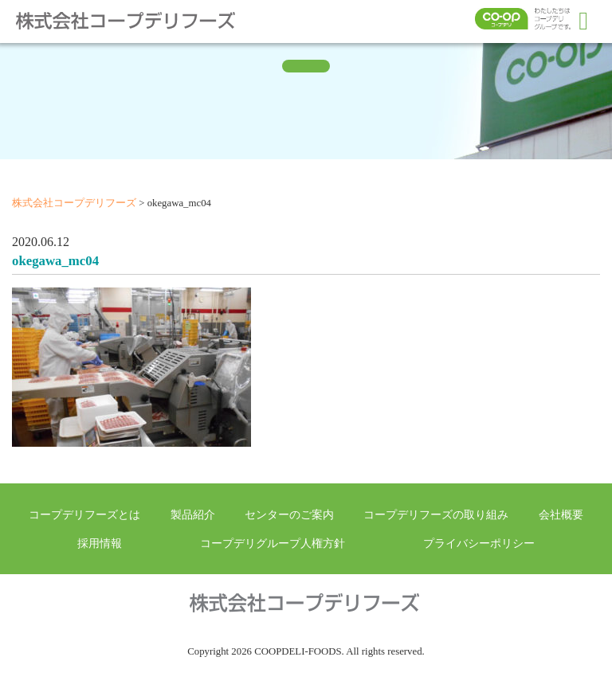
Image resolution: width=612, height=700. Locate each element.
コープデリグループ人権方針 (273, 543)
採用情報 (100, 543)
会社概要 (561, 514)
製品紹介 (193, 514)
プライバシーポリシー (479, 543)
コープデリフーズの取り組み (436, 514)
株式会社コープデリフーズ (135, 21)
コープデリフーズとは (84, 514)
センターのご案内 (289, 514)
